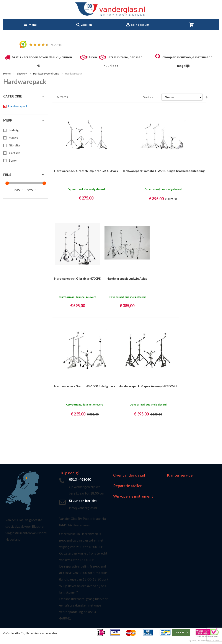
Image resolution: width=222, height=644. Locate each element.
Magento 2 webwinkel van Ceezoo (203, 641)
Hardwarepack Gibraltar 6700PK (78, 278)
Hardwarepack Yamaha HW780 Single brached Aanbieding (163, 171)
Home (7, 74)
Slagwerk (22, 74)
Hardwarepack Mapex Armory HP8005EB (148, 386)
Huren (92, 57)
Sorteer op (151, 97)
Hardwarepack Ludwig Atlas (127, 278)
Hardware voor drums (46, 74)
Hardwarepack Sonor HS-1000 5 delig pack (85, 386)
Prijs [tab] (7, 175)
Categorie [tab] (13, 96)
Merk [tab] (8, 120)
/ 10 (57, 45)
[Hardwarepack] (18, 106)
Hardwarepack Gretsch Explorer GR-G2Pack (86, 171)
